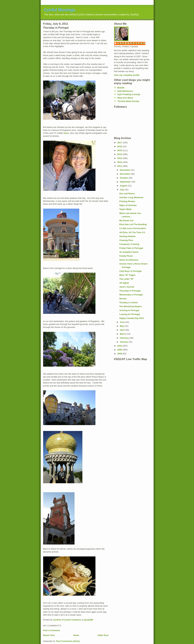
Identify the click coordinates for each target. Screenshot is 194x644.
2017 (120, 143)
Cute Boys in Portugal (130, 271)
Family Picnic (126, 256)
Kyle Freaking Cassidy (129, 94)
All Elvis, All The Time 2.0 (132, 232)
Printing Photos (127, 201)
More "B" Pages (127, 275)
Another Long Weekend (131, 197)
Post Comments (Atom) (68, 641)
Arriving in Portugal (129, 310)
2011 (120, 166)
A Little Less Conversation (133, 228)
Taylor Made (125, 209)
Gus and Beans (127, 194)
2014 (120, 154)
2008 (120, 354)
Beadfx (121, 88)
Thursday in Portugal (130, 291)
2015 (120, 150)
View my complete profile (127, 75)
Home (76, 635)
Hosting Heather (127, 236)
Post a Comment (52, 630)
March (123, 334)
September (126, 182)
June (123, 322)
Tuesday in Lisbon (129, 302)
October (124, 178)
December (125, 170)
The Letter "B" (127, 279)
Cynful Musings (60, 10)
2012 (120, 162)
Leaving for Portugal (130, 314)
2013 (120, 158)
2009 (120, 350)
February (125, 338)
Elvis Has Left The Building (133, 224)
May (122, 326)
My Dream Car (126, 220)
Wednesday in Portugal (131, 295)
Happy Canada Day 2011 (132, 318)
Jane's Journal (127, 287)
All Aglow (124, 283)
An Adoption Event (129, 252)
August (124, 186)
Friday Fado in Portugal (131, 248)
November (125, 174)
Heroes (123, 299)
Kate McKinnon (125, 91)
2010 (120, 346)
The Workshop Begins (131, 306)
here (66, 133)
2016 (120, 146)
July (122, 190)
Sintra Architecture (129, 260)
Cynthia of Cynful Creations (131, 43)
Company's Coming (129, 244)
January (124, 342)
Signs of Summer (128, 205)
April (122, 330)
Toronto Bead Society (128, 101)
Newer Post (49, 635)
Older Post (103, 635)
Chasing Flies (126, 240)
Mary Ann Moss (125, 98)
